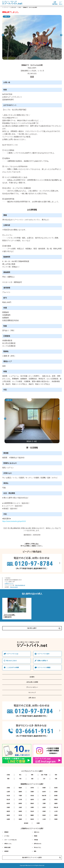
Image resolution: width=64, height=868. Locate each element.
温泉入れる (37, 832)
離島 (35, 851)
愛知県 (32, 803)
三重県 (19, 7)
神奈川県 (44, 796)
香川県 (20, 815)
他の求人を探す (32, 628)
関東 (32, 775)
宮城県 (44, 788)
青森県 (20, 788)
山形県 (8, 792)
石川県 (20, 800)
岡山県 (32, 811)
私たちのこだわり (12, 661)
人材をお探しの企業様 (32, 682)
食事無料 (6, 851)
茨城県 (32, 792)
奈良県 (44, 807)
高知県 (44, 815)
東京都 (32, 796)
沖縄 (56, 779)
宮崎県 (56, 819)
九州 (44, 779)
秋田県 (56, 788)
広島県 (44, 811)
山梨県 (44, 800)
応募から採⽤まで (43, 661)
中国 (20, 779)
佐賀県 (8, 819)
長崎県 (20, 819)
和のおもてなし (38, 847)
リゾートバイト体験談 (44, 667)
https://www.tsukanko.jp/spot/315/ (14, 521)
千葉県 (20, 796)
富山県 (8, 800)
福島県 (20, 792)
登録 (55, 3)
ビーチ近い (7, 836)
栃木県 (44, 792)
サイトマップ (32, 693)
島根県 (20, 811)
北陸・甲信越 (44, 775)
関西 (8, 779)
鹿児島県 (26, 823)
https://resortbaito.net (20, 585)
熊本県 (32, 819)
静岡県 (20, 803)
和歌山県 (56, 807)
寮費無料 (6, 832)
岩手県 (32, 788)
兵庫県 (32, 807)
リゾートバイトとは (12, 654)
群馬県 (56, 792)
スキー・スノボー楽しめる (10, 840)
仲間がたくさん (8, 844)
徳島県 (8, 815)
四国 (32, 779)
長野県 (56, 800)
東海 (56, 775)
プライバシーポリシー (32, 687)
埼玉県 (8, 796)
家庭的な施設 (7, 847)
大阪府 (20, 807)
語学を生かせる (38, 844)
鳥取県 (8, 811)
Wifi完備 (36, 840)
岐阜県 (8, 803)
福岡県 (56, 815)
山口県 (56, 811)
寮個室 (36, 836)
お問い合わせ (32, 698)
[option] (32, 37)
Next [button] (61, 35)
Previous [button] (3, 35)
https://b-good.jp (14, 587)
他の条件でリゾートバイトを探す (41, 858)
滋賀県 (56, 803)
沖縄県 (38, 823)
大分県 (44, 819)
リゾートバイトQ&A (43, 654)
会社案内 (32, 677)
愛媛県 (32, 815)
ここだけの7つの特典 (13, 667)
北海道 (8, 775)
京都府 (8, 807)
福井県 (32, 800)
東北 (20, 775)
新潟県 (56, 796)
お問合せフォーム (9, 583)
